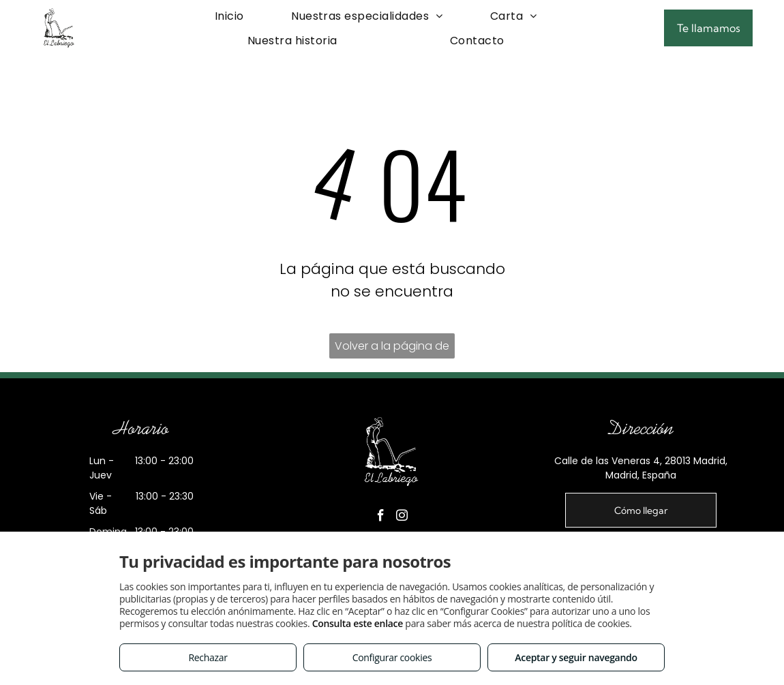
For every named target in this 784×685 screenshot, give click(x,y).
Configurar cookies (392, 657)
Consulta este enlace (358, 623)
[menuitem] (229, 16)
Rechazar (208, 657)
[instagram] (402, 518)
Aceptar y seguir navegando (576, 657)
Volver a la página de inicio (392, 348)
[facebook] (380, 518)
